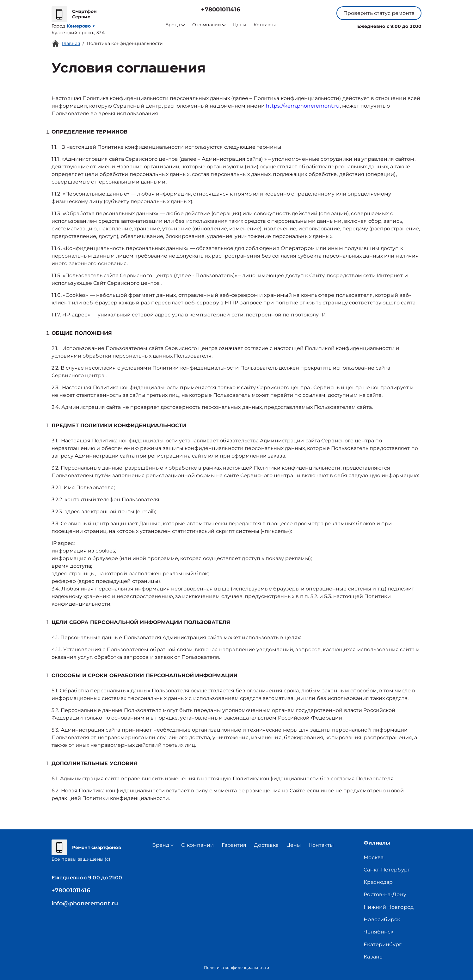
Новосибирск (382, 919)
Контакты (265, 25)
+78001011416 (220, 10)
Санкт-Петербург (387, 870)
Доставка (266, 845)
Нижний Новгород (389, 907)
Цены (240, 25)
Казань (373, 957)
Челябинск (378, 932)
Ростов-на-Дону (385, 894)
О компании (209, 25)
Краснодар (378, 882)
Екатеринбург (383, 944)
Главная (71, 43)
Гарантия (234, 845)
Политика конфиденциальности (125, 43)
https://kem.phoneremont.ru (303, 106)
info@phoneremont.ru (85, 903)
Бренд (175, 25)
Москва (374, 857)
